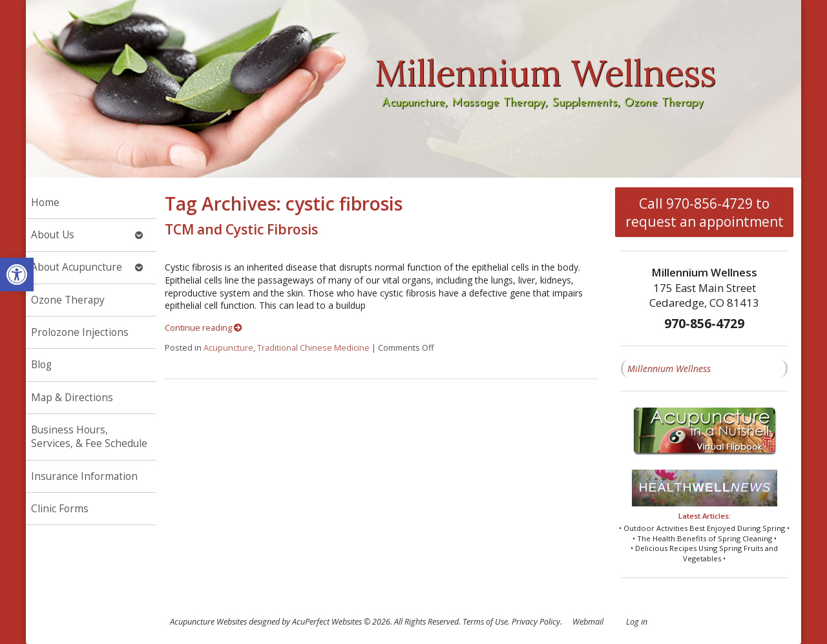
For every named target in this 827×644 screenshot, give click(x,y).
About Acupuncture (77, 267)
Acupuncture (228, 348)
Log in (637, 622)
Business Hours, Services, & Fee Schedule (89, 437)
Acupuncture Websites (208, 622)
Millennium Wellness (669, 369)
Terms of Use (485, 622)
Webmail (588, 622)
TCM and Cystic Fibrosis (241, 229)
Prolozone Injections (80, 332)
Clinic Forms (60, 509)
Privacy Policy (536, 622)
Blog (41, 365)
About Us (53, 235)
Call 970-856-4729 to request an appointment (705, 213)
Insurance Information (84, 476)
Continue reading (204, 328)
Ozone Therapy (68, 300)
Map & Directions (72, 398)
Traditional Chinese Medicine (313, 348)
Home (45, 203)
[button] (17, 275)
